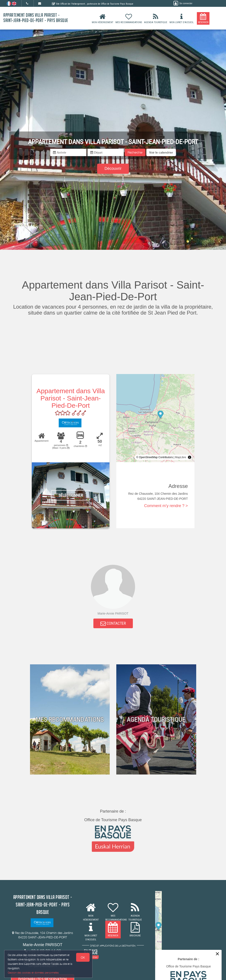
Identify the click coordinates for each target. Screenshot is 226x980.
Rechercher (135, 152)
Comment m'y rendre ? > (166, 506)
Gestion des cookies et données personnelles (34, 973)
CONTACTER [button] (113, 624)
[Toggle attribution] (190, 457)
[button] (161, 152)
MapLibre (181, 457)
